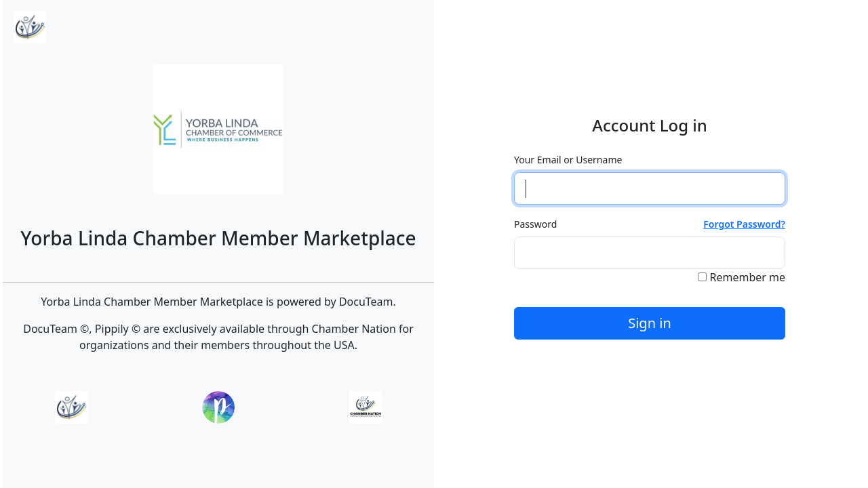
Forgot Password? (744, 224)
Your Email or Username (568, 160)
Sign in (650, 323)
